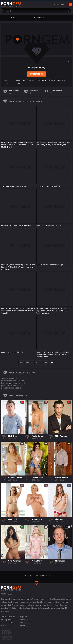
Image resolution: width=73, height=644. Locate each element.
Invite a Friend (26, 619)
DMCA (4, 626)
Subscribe (37, 74)
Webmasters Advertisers (25, 624)
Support (24, 616)
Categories (39, 18)
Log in (55, 4)
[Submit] (69, 11)
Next (52, 363)
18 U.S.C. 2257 (7, 622)
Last (45, 363)
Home (13, 18)
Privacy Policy (7, 619)
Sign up (64, 4)
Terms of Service (8, 616)
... (41, 363)
